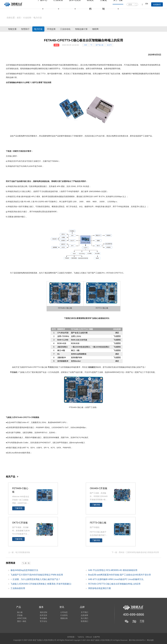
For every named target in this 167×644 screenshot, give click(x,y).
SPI (45, 448)
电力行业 (38, 18)
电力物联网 (90, 65)
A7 (28, 422)
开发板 (19, 615)
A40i (85, 45)
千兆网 (16, 433)
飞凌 (93, 318)
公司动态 (61, 611)
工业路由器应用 (18, 588)
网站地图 (154, 640)
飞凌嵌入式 (78, 273)
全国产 (73, 372)
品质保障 (81, 615)
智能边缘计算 (111, 29)
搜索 (136, 5)
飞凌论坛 (80, 637)
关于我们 (81, 611)
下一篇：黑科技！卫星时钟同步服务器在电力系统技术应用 (135, 552)
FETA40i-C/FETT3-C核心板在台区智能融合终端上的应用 (114, 584)
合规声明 (97, 637)
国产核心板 (100, 45)
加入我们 (81, 619)
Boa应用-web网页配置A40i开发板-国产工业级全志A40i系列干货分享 (120, 574)
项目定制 (42, 611)
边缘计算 (13, 77)
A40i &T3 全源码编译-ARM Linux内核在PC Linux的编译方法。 (117, 579)
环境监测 (70, 29)
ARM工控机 (21, 619)
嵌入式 (25, 372)
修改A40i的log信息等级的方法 (24, 570)
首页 (19, 18)
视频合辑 (61, 619)
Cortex (24, 422)
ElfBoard (89, 637)
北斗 (22, 212)
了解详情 (18, 508)
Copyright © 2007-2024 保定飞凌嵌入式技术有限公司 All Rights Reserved (100, 640)
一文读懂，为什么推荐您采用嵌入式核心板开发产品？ (35, 579)
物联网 (130, 29)
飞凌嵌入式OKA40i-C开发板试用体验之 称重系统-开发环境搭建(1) (41, 584)
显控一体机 (21, 622)
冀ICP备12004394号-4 (140, 640)
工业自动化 (89, 29)
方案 (81, 372)
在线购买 (157, 4)
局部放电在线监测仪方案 (100, 588)
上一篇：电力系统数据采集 (19, 552)
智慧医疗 (33, 29)
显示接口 (30, 427)
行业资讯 (61, 615)
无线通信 (51, 197)
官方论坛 (42, 622)
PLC (34, 197)
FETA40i (110, 273)
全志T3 (109, 45)
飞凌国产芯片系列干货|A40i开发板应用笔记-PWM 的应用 (37, 574)
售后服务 (42, 619)
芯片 (39, 161)
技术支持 (42, 615)
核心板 (69, 308)
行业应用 (28, 18)
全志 (9, 422)
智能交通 (15, 29)
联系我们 (81, 622)
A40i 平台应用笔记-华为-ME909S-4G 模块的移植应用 (113, 570)
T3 (91, 45)
